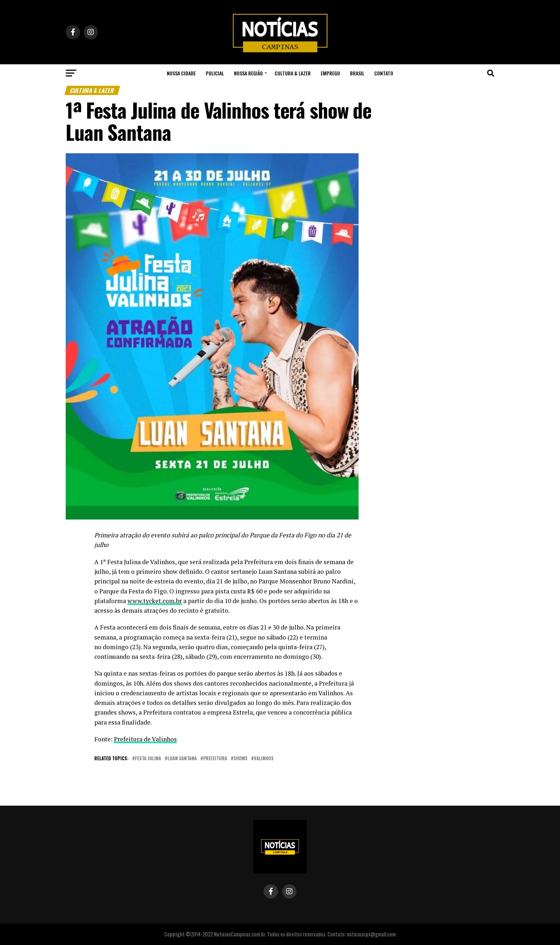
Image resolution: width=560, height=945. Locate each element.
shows (241, 759)
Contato (384, 73)
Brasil (357, 73)
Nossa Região (248, 73)
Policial (215, 73)
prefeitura (215, 759)
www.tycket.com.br (155, 601)
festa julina (148, 759)
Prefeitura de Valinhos (145, 739)
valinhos (264, 759)
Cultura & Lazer (293, 73)
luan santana (182, 759)
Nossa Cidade (181, 73)
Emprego (330, 73)
